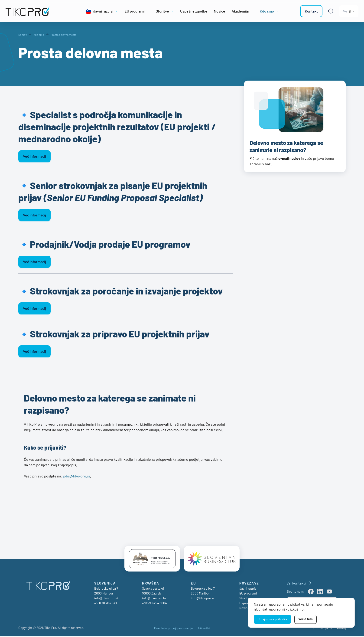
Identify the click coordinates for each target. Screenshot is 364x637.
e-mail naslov (289, 158)
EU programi (248, 594)
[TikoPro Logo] (38, 11)
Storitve (245, 599)
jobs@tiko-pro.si (76, 476)
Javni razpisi (248, 589)
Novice (244, 609)
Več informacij (34, 156)
